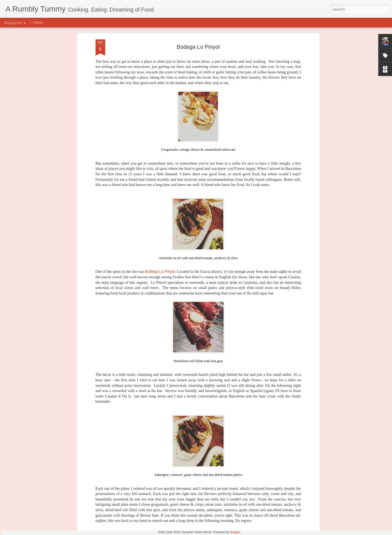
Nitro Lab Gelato (157, 448)
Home (38, 22)
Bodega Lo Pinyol (160, 193)
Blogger (235, 532)
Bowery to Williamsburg (164, 510)
